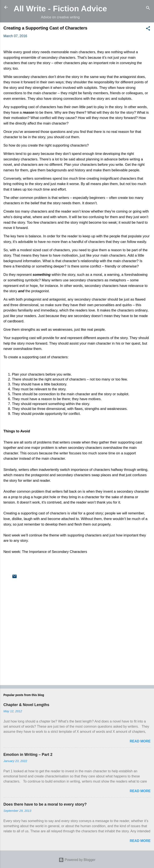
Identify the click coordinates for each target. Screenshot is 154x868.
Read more (140, 741)
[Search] (148, 9)
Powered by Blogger (77, 860)
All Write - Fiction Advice (60, 9)
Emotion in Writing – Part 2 (28, 755)
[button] (148, 29)
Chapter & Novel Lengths (26, 705)
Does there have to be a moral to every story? (45, 804)
